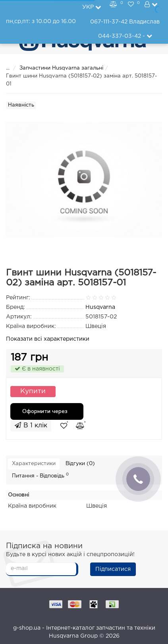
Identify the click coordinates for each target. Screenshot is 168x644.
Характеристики (34, 464)
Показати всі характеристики (48, 339)
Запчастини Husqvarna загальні (61, 68)
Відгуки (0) (80, 464)
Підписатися (113, 569)
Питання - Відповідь (40, 475)
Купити (33, 391)
